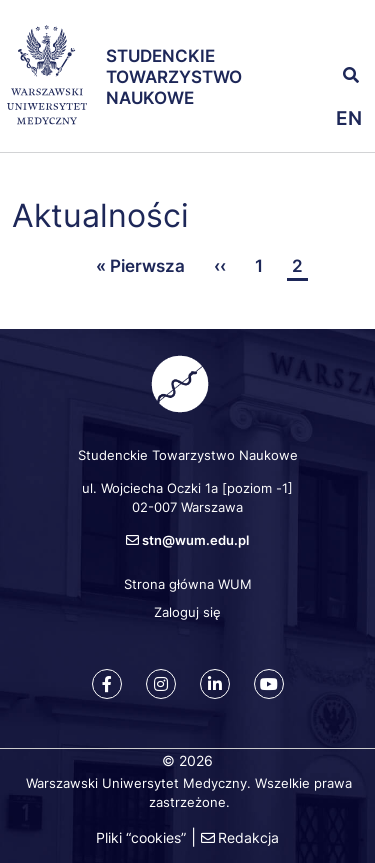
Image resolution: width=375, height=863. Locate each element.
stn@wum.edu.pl (195, 540)
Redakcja (248, 837)
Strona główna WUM (188, 584)
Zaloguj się (187, 612)
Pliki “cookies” (141, 837)
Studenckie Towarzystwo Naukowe (174, 77)
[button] (344, 30)
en (349, 118)
